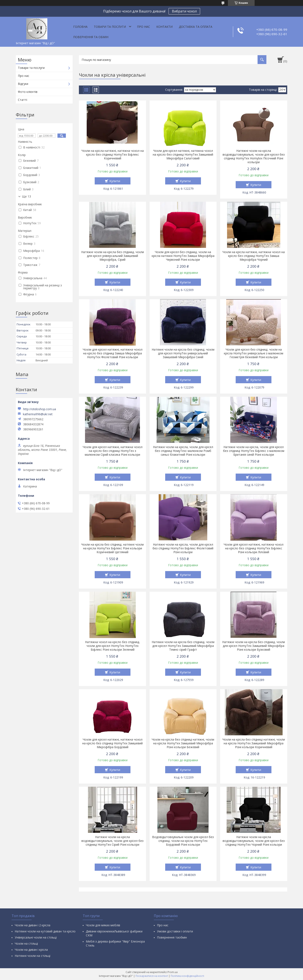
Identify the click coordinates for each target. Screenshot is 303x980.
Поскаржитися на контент (152, 976)
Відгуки (23, 84)
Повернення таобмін (172, 937)
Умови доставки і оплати (175, 931)
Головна (80, 27)
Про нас (144, 27)
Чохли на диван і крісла (31, 950)
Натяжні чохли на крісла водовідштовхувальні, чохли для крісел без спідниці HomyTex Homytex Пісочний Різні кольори (254, 156)
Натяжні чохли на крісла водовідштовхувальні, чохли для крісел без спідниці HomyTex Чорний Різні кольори (254, 841)
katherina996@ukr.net (38, 414)
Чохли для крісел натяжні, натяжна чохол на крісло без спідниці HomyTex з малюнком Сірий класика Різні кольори (113, 451)
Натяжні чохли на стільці (33, 956)
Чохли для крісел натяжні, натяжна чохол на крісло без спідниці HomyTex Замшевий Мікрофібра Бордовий (112, 743)
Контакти (164, 27)
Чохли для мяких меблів (103, 925)
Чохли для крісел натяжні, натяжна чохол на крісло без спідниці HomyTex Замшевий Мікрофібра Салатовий (183, 155)
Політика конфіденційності (187, 976)
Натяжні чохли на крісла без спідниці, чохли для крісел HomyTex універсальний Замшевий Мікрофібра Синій (183, 353)
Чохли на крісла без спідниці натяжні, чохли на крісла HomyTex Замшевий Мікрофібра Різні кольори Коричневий (254, 743)
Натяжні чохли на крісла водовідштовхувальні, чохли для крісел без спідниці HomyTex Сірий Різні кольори (112, 841)
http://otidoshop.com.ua (40, 409)
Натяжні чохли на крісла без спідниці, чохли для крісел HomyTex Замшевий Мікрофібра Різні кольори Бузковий (254, 646)
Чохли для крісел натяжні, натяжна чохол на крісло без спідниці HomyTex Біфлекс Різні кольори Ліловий (254, 548)
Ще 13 (26, 196)
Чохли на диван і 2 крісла (33, 925)
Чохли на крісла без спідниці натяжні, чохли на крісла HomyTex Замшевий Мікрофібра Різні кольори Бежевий (183, 743)
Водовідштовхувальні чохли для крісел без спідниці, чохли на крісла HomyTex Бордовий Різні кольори (183, 841)
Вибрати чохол (184, 11)
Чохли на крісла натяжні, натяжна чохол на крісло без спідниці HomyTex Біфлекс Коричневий (113, 155)
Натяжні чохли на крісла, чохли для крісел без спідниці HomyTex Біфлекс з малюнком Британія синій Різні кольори (254, 451)
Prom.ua (173, 972)
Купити (115, 181)
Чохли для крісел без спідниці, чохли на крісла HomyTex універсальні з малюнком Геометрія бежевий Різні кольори (254, 353)
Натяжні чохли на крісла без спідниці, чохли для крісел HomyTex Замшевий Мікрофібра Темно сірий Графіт (183, 646)
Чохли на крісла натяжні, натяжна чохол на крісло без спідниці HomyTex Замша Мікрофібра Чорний (254, 256)
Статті (23, 100)
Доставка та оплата (196, 27)
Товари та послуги (110, 27)
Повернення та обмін (91, 37)
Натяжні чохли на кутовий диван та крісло (45, 931)
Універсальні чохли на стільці (36, 937)
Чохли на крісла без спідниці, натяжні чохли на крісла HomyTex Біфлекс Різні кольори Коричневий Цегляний (112, 548)
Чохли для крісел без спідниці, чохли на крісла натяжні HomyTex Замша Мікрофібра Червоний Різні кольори (183, 256)
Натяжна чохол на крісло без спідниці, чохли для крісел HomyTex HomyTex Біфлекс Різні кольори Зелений (112, 646)
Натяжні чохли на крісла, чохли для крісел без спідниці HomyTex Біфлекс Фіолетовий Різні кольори (183, 548)
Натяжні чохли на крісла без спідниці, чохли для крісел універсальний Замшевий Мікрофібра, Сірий (113, 256)
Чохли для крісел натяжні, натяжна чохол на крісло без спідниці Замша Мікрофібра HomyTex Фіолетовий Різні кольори (113, 353)
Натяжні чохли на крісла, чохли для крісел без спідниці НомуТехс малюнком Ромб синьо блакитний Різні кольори (183, 451)
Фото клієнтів (28, 92)
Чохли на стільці (26, 943)
